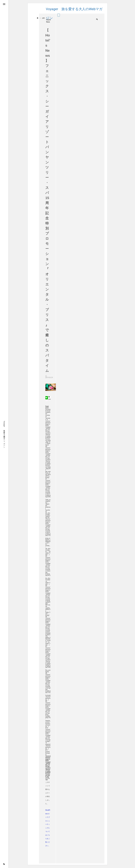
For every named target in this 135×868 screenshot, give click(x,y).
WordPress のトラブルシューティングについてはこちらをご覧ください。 (48, 828)
